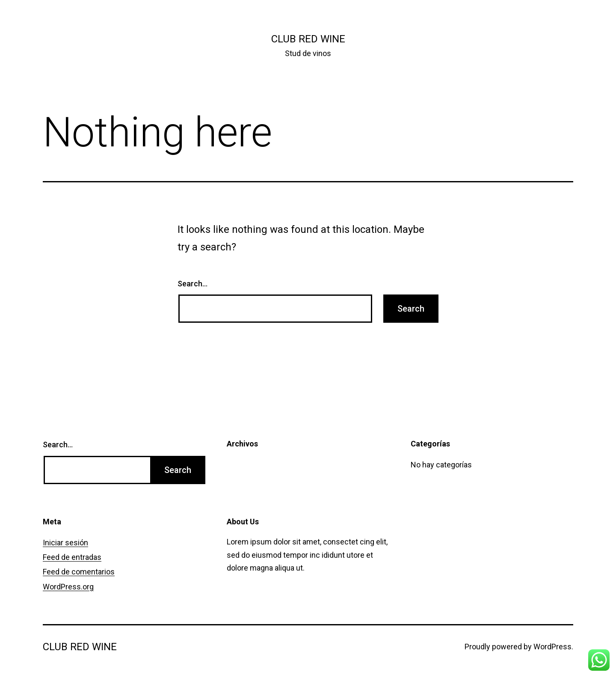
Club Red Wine (308, 39)
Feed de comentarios (79, 572)
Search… (192, 284)
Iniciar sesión (65, 543)
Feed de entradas (72, 557)
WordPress (552, 647)
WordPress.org (68, 587)
